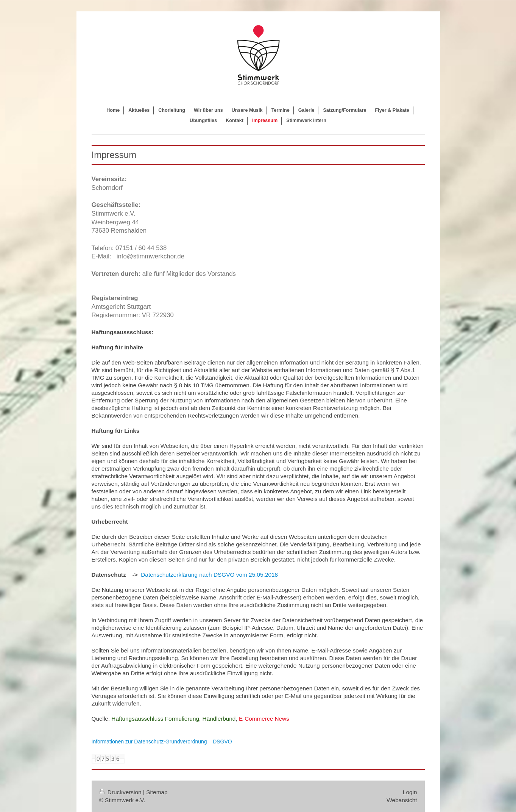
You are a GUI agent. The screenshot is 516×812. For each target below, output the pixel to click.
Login (410, 792)
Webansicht (402, 800)
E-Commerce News (264, 719)
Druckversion (121, 792)
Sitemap (157, 792)
